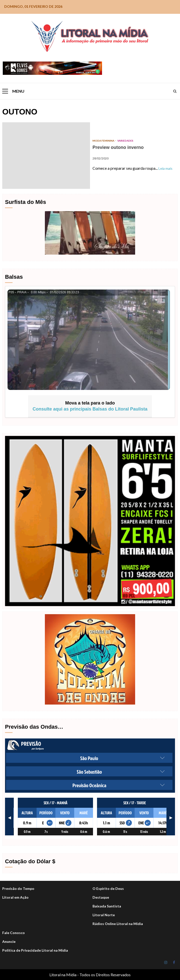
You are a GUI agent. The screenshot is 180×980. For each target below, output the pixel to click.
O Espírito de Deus (108, 888)
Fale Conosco (14, 933)
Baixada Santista (107, 906)
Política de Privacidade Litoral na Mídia (35, 950)
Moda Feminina (104, 141)
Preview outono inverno (46, 156)
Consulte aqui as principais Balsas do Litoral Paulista (90, 409)
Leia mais (165, 168)
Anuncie (9, 941)
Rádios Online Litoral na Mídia (118, 924)
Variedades (125, 141)
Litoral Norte (104, 915)
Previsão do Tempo (18, 888)
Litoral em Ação (15, 897)
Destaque (101, 897)
